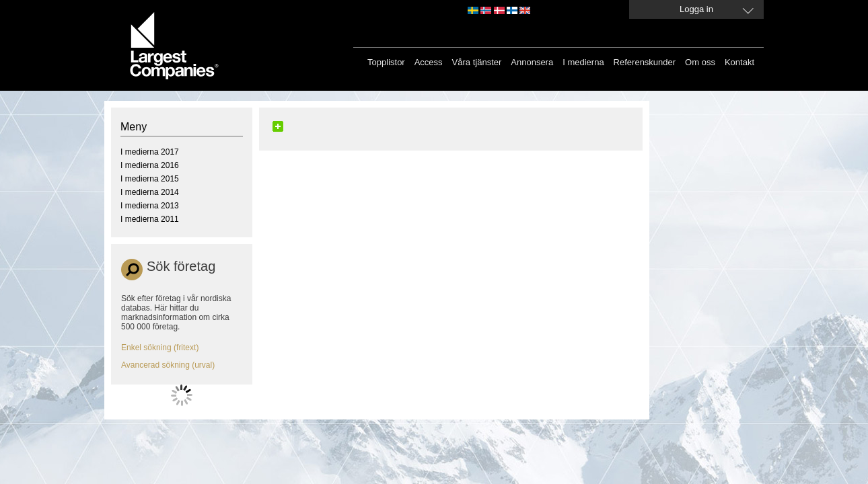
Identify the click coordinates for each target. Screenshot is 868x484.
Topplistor (386, 62)
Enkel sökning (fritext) (160, 348)
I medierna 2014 (150, 192)
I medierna (583, 62)
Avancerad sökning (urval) (168, 365)
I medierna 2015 (150, 179)
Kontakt (739, 62)
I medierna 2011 (150, 219)
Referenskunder (645, 62)
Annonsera (532, 62)
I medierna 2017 (150, 152)
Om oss (700, 62)
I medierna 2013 (150, 206)
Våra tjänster (477, 62)
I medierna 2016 (150, 165)
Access (429, 62)
